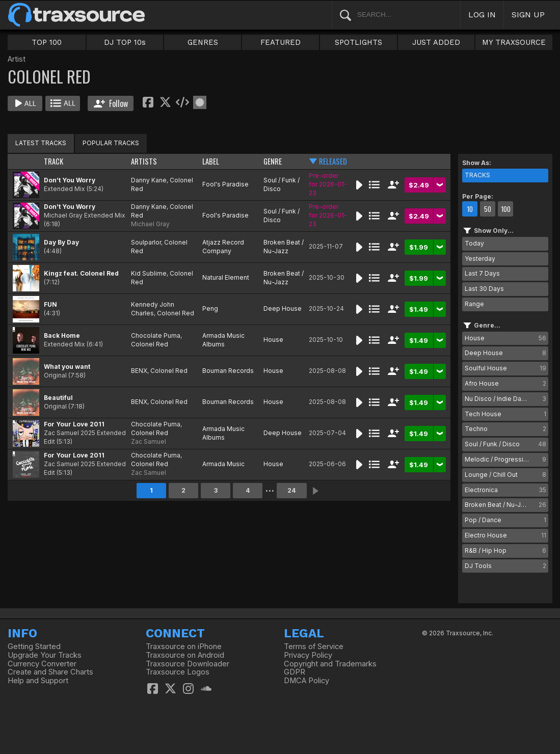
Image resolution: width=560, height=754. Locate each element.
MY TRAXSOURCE (514, 42)
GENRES (203, 42)
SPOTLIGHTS (358, 42)
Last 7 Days (482, 273)
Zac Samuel (149, 441)
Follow (111, 103)
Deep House (283, 308)
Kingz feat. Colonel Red (81, 273)
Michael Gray (150, 224)
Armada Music (223, 464)
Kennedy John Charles (153, 309)
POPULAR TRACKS (111, 143)
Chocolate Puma (156, 335)
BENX (139, 371)
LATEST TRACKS (41, 143)
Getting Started (34, 647)
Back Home (62, 335)
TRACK (54, 161)
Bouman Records (228, 371)
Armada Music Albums (223, 340)
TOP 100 (47, 42)
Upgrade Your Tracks (45, 655)
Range (474, 304)
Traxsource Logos (178, 672)
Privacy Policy (308, 655)
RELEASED (333, 161)
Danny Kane (149, 180)
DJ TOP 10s (125, 42)
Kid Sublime (149, 273)
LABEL (211, 161)
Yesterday (480, 259)
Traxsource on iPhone (184, 647)
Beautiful (58, 398)
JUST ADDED (436, 42)
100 (506, 209)
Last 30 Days (484, 289)
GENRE (273, 161)
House (273, 340)
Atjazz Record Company (223, 247)
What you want (67, 367)
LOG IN (482, 15)
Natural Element (226, 277)
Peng (210, 308)
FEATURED (281, 42)
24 (291, 490)
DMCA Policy (306, 681)
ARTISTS (144, 161)
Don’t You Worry (70, 180)
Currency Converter (42, 664)
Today (474, 243)
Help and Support (38, 681)
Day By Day (61, 242)
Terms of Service (314, 647)
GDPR (295, 672)
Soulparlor (146, 242)
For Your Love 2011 (74, 424)
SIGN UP (528, 15)
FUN (50, 304)
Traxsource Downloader (188, 664)
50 (488, 209)
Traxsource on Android (185, 655)
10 (470, 209)
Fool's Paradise (225, 184)
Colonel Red (176, 313)
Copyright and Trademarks (330, 664)
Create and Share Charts (50, 672)
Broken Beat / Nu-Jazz (284, 247)
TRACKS (477, 175)
